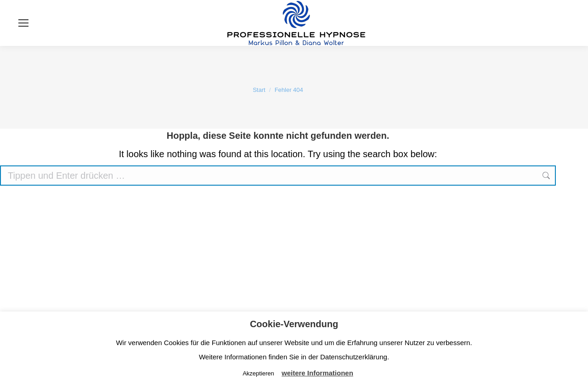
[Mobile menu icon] (23, 23)
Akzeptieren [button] (258, 373)
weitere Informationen (317, 373)
